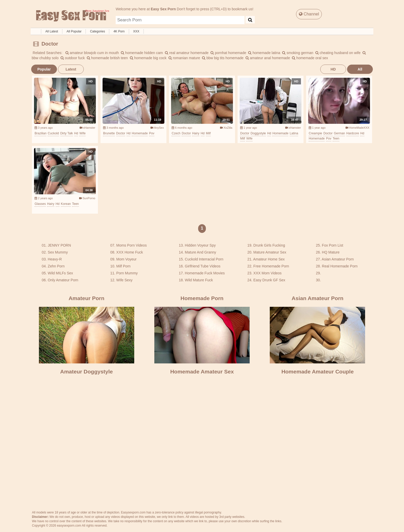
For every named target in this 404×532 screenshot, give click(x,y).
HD (333, 69)
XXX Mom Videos (267, 273)
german (339, 133)
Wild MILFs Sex (60, 273)
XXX (136, 31)
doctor (121, 133)
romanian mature (184, 58)
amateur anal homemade (268, 58)
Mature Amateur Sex (270, 252)
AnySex (157, 128)
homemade (140, 133)
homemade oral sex (310, 58)
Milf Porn (123, 266)
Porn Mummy (127, 273)
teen (336, 138)
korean (66, 204)
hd (76, 133)
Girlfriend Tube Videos (203, 266)
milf (208, 133)
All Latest (52, 31)
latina (294, 133)
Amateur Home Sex (269, 259)
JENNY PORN (59, 245)
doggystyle (258, 133)
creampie (315, 133)
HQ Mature (331, 252)
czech (176, 133)
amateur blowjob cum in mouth (92, 53)
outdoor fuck (73, 58)
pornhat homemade (228, 53)
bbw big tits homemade (223, 58)
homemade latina (264, 53)
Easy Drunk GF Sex (269, 280)
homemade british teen (107, 58)
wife (82, 133)
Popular (44, 69)
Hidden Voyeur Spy (200, 245)
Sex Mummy (58, 252)
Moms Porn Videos (131, 245)
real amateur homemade (187, 53)
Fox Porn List (332, 245)
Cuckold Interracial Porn (204, 259)
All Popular (74, 31)
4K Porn (119, 31)
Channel (309, 14)
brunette (109, 133)
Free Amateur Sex (71, 16)
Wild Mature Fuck (199, 280)
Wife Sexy (124, 280)
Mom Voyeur (126, 259)
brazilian (40, 133)
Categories (97, 31)
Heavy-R (55, 259)
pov (152, 133)
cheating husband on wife (338, 53)
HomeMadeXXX (357, 128)
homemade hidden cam (142, 53)
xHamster (87, 128)
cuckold (53, 133)
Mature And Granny (200, 252)
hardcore (353, 133)
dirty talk (67, 133)
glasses (40, 204)
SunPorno (87, 198)
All (360, 69)
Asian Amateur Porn (338, 259)
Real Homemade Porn (340, 266)
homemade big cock (148, 58)
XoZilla (226, 128)
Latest (71, 69)
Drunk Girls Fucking (269, 245)
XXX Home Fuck (129, 252)
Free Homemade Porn (271, 266)
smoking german (298, 53)
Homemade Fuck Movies (205, 273)
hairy (196, 133)
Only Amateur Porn (63, 280)
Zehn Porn (56, 266)
